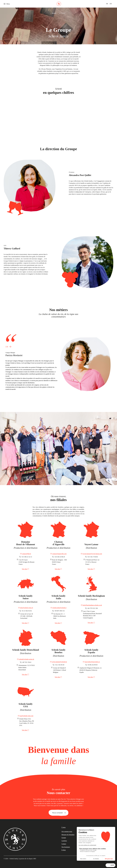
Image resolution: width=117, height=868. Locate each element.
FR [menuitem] (107, 4)
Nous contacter (58, 813)
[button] (10, 347)
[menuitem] (107, 4)
